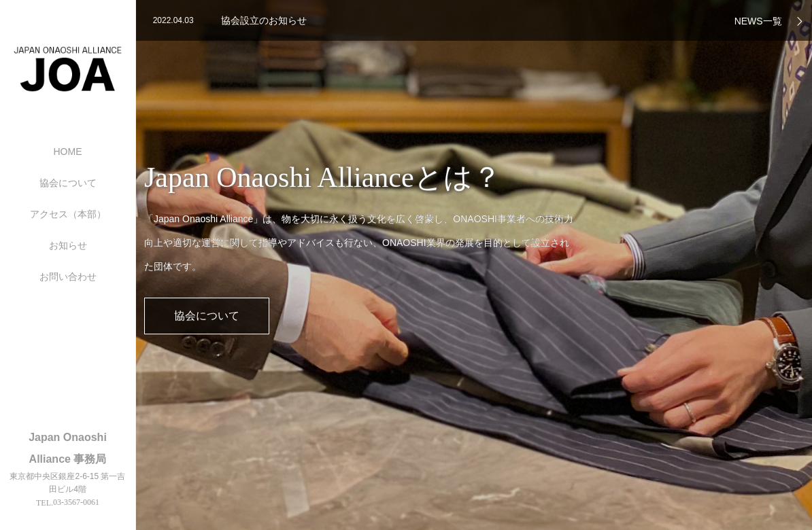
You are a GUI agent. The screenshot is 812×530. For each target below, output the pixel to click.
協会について (68, 183)
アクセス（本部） (68, 214)
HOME (68, 152)
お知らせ (68, 245)
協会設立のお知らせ (264, 20)
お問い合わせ (68, 277)
